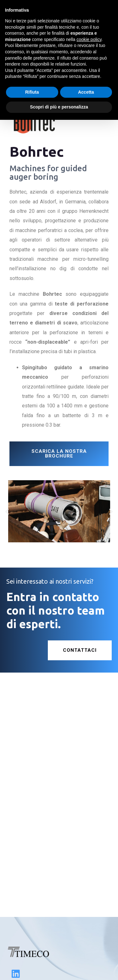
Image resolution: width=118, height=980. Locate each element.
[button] (7, 511)
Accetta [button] (86, 92)
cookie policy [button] (89, 39)
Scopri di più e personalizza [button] (59, 107)
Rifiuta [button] (32, 92)
